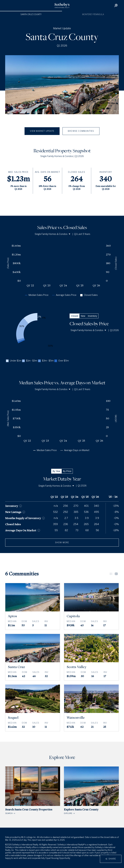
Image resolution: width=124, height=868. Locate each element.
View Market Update (42, 131)
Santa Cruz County (31, 14)
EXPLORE (91, 790)
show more (62, 543)
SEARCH (33, 790)
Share (111, 859)
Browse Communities (81, 131)
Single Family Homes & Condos (52, 234)
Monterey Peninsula (93, 14)
